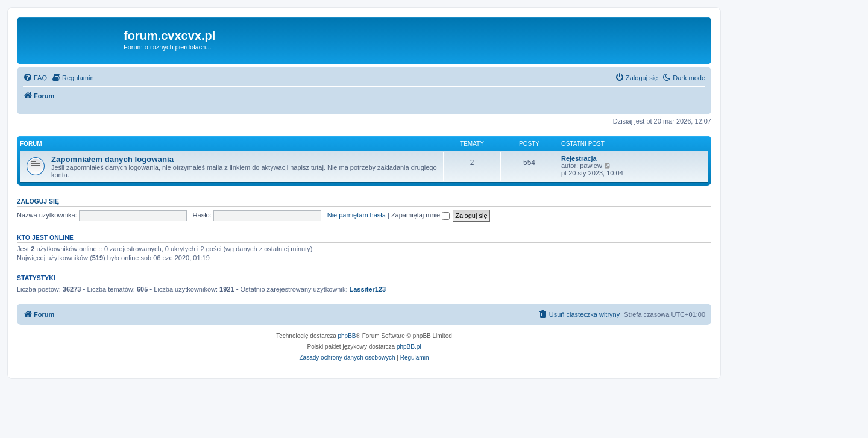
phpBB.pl (409, 347)
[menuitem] (35, 78)
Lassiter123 (368, 289)
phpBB (347, 336)
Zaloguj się (38, 201)
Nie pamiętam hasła (357, 215)
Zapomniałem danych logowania (112, 159)
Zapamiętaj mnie (420, 215)
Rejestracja (579, 158)
